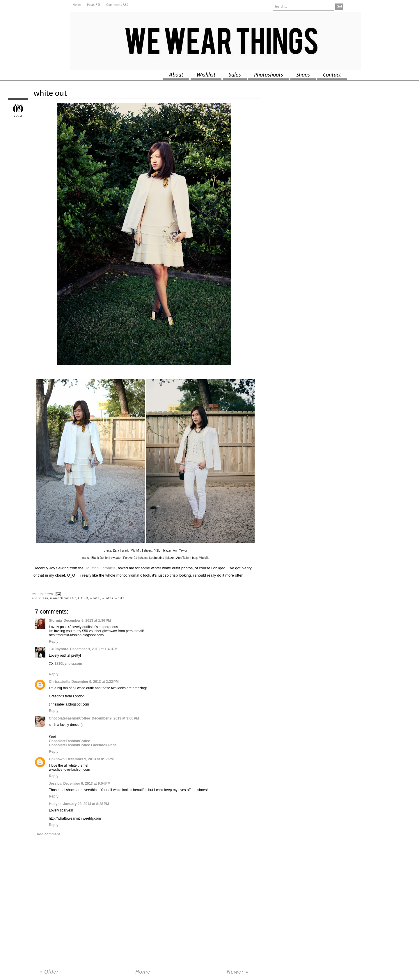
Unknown (57, 759)
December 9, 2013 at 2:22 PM (95, 682)
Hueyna (55, 804)
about (176, 75)
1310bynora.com (68, 664)
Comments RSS (117, 5)
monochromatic (63, 598)
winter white (113, 598)
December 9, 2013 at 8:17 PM (90, 759)
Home (77, 5)
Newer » (238, 972)
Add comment (48, 834)
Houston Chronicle (100, 568)
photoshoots (269, 75)
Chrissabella (59, 682)
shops (303, 75)
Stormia (55, 621)
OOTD (83, 598)
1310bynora (59, 649)
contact (332, 75)
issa (45, 598)
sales (235, 75)
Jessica (55, 784)
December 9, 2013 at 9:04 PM (87, 784)
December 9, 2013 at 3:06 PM (115, 718)
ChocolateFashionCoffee (69, 718)
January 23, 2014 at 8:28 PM (86, 804)
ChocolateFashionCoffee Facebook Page (83, 745)
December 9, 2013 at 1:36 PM (87, 621)
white (95, 598)
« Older (49, 972)
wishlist (206, 75)
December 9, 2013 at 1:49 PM (94, 649)
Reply (54, 641)
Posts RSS (94, 5)
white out (50, 94)
